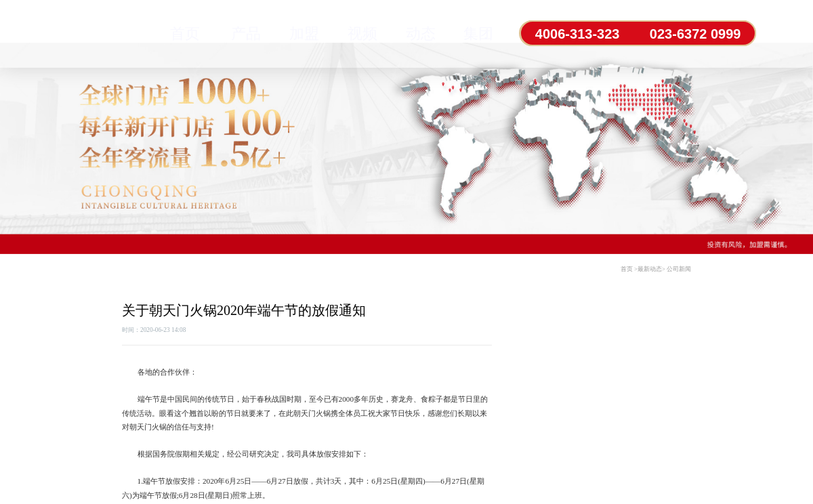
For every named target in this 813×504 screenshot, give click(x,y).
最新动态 (650, 269)
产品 (245, 34)
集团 (476, 34)
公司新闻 (679, 269)
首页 (185, 34)
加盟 (303, 34)
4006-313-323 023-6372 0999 (638, 34)
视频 (360, 34)
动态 (418, 34)
